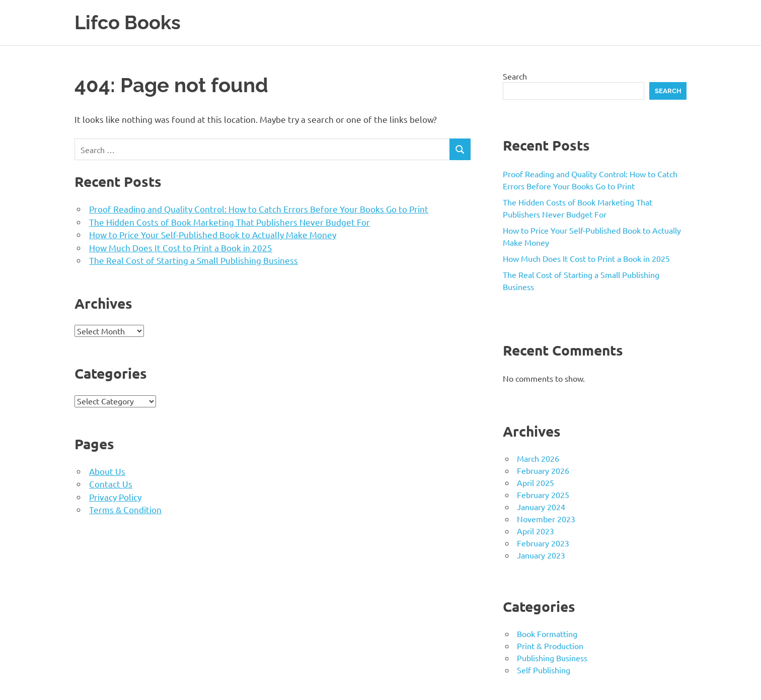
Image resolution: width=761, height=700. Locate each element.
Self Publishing (544, 669)
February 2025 (543, 494)
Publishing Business (552, 657)
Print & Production (550, 645)
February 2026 (543, 470)
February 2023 (543, 542)
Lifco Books (128, 22)
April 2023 (536, 530)
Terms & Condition (125, 509)
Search (515, 76)
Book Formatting (547, 633)
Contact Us (111, 483)
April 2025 (536, 482)
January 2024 (541, 506)
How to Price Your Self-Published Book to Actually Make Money (213, 234)
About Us (107, 471)
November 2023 (546, 518)
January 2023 (541, 554)
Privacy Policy (115, 496)
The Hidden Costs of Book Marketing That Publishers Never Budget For (230, 221)
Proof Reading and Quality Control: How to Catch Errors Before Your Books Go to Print (259, 208)
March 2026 (538, 458)
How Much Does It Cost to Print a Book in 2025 (181, 247)
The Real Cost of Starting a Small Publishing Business (194, 260)
